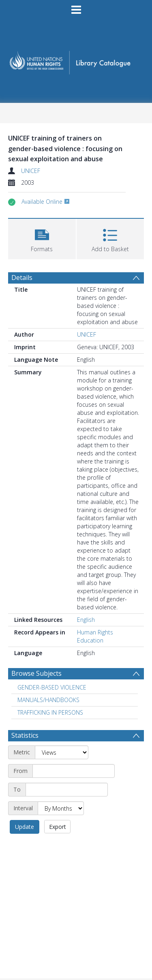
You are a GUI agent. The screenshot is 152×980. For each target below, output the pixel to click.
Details (22, 278)
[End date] (67, 790)
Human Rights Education (95, 636)
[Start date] (74, 771)
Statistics (25, 735)
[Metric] (62, 752)
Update (25, 827)
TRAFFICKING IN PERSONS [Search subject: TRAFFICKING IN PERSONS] (50, 712)
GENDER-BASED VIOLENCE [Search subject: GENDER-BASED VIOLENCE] (52, 687)
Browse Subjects (36, 673)
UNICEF (31, 171)
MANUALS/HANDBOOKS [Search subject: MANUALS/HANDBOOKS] (48, 700)
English (86, 620)
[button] (42, 238)
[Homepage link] (76, 60)
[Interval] (61, 808)
